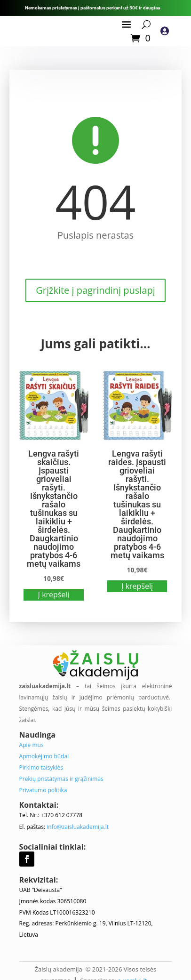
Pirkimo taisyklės (41, 767)
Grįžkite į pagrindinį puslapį (95, 290)
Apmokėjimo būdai (44, 756)
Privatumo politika (43, 790)
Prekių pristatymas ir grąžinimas (61, 779)
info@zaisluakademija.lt (78, 827)
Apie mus (32, 745)
